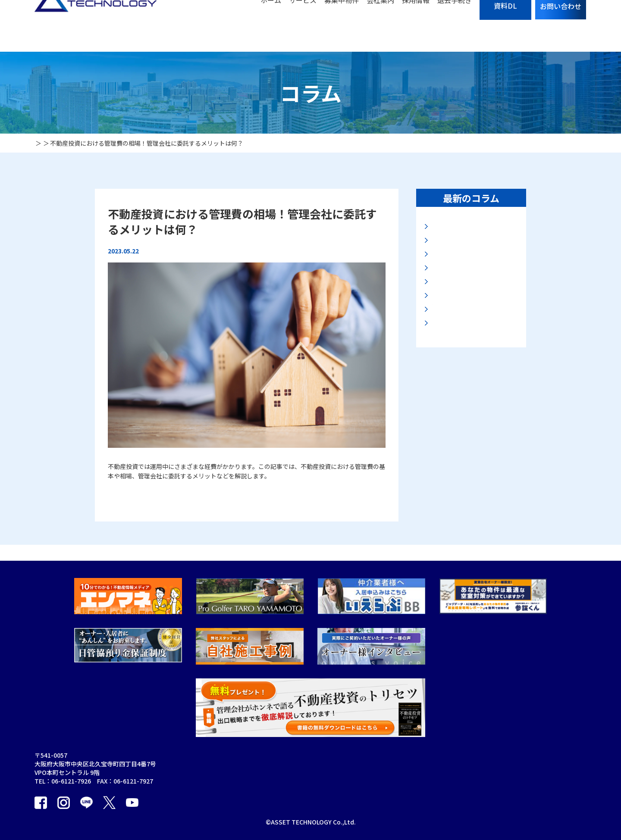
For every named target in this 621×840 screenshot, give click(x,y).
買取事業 (257, 788)
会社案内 (380, 26)
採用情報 (416, 26)
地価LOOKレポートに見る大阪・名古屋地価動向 (472, 232)
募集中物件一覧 (385, 756)
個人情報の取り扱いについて (547, 739)
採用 (370, 805)
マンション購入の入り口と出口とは (474, 310)
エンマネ (520, 756)
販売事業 (257, 805)
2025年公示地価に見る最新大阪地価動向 (474, 415)
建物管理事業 (307, 756)
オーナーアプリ (310, 788)
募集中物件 (342, 26)
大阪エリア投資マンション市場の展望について (474, 363)
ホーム (271, 26)
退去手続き (455, 26)
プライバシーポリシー (394, 788)
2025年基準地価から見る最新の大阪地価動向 (474, 284)
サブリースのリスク (391, 739)
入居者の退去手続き (391, 772)
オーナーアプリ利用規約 (322, 805)
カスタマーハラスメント (466, 805)
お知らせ (445, 772)
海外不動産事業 (310, 772)
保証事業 (301, 739)
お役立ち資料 (451, 788)
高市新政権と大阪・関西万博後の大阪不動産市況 (474, 258)
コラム (442, 756)
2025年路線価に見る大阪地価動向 (474, 336)
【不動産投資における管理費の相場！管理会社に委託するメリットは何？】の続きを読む (229, 492)
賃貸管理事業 (263, 772)
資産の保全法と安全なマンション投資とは (474, 389)
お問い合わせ (451, 739)
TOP (251, 739)
